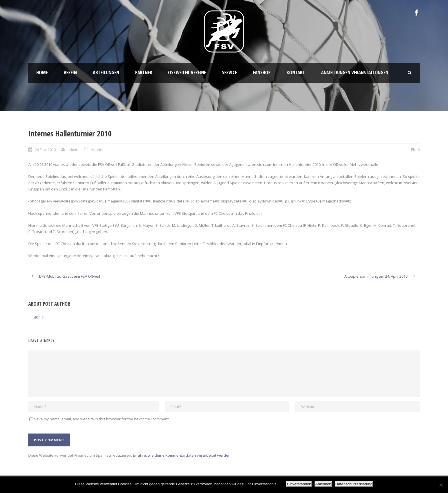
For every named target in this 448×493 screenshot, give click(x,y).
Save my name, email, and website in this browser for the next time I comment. (102, 419)
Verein (70, 72)
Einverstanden (299, 484)
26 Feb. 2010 (45, 150)
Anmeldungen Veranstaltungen (355, 72)
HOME (42, 72)
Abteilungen (106, 72)
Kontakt (296, 72)
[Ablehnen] (441, 485)
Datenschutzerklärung (354, 484)
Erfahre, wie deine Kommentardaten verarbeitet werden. (182, 455)
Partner (144, 72)
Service (229, 72)
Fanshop (262, 72)
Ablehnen (323, 484)
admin (73, 150)
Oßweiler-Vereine (187, 72)
